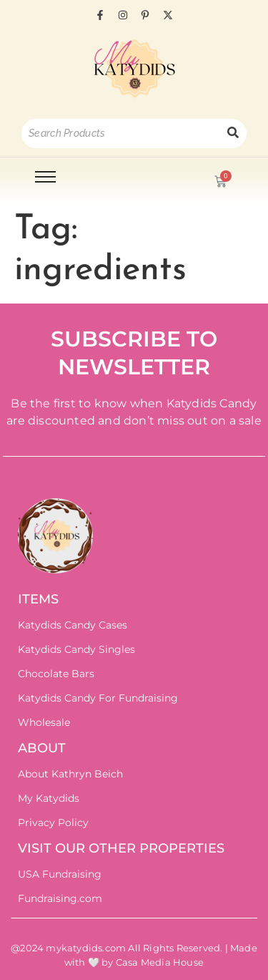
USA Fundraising (60, 874)
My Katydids (49, 798)
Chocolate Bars (56, 674)
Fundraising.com (60, 898)
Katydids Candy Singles (76, 649)
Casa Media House (160, 962)
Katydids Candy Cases (73, 625)
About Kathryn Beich (70, 774)
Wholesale (44, 722)
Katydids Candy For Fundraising (98, 698)
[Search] (120, 134)
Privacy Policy (53, 823)
